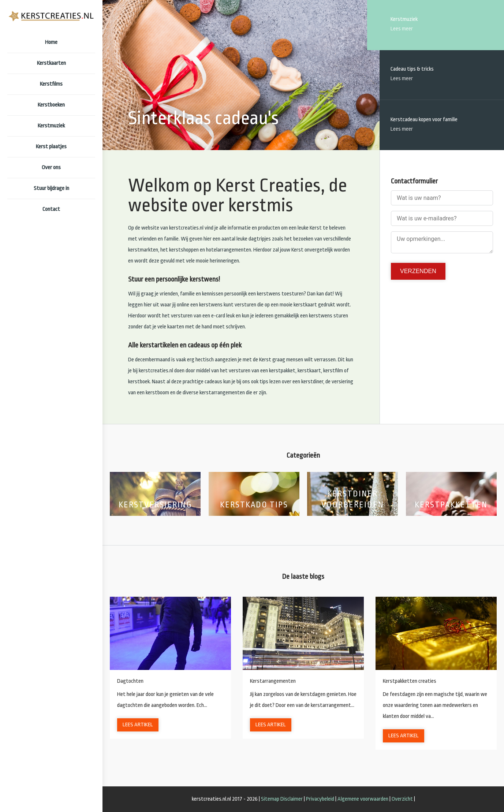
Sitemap (270, 799)
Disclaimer (292, 799)
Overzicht (402, 799)
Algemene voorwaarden (363, 799)
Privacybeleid (320, 799)
